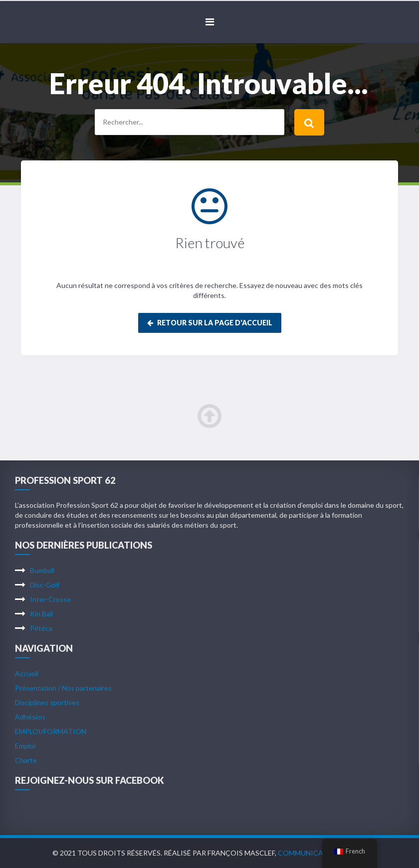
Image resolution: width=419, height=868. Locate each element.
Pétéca (41, 628)
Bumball (42, 570)
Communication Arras (322, 853)
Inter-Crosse (50, 599)
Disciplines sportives (47, 702)
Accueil (26, 673)
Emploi (25, 746)
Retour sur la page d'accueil (210, 323)
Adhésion (30, 717)
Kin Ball (41, 614)
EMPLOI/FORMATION (51, 731)
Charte (26, 760)
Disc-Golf (45, 585)
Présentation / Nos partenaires (63, 688)
